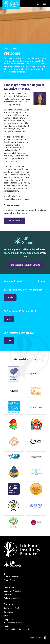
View (9, 319)
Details (10, 297)
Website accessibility (12, 598)
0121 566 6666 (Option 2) (14, 623)
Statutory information (12, 591)
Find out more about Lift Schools (25, 265)
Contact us (8, 595)
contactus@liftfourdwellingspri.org (18, 629)
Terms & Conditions (11, 577)
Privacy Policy (9, 580)
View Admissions (14, 221)
